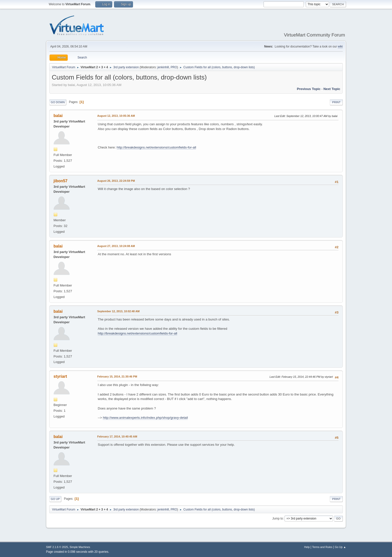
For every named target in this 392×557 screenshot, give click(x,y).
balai (58, 116)
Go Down (58, 102)
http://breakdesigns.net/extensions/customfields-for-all (156, 147)
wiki (340, 46)
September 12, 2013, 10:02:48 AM (118, 311)
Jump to (278, 518)
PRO (174, 67)
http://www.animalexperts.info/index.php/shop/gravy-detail (145, 418)
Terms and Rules (322, 547)
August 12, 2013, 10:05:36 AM (116, 116)
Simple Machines (80, 547)
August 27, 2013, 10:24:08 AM (116, 246)
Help (307, 547)
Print (336, 102)
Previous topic (309, 89)
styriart (60, 376)
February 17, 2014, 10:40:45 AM (117, 436)
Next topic (332, 89)
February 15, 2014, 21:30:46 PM (117, 376)
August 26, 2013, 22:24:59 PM (116, 181)
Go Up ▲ (340, 547)
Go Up (55, 499)
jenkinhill (163, 67)
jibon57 (60, 181)
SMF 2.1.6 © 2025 (57, 547)
